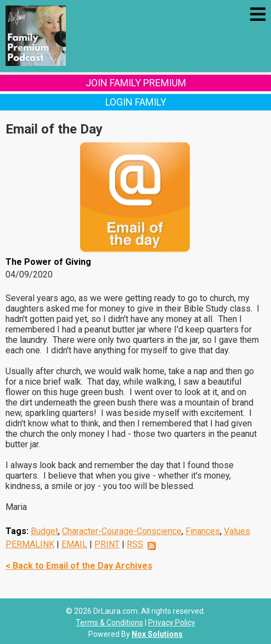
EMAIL (74, 544)
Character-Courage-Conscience (122, 531)
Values (237, 531)
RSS (135, 544)
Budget (44, 531)
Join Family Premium (136, 83)
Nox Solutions (157, 634)
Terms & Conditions (109, 623)
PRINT (107, 544)
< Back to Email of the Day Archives (79, 566)
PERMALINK (30, 544)
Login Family (136, 102)
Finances (203, 531)
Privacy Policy (172, 623)
